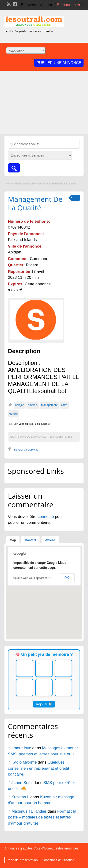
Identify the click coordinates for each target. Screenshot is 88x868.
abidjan (20, 405)
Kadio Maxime (24, 762)
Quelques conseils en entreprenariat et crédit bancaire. (39, 768)
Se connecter (69, 5)
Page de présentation (22, 860)
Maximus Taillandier (29, 811)
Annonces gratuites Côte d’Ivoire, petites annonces (42, 848)
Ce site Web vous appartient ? (32, 578)
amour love (21, 748)
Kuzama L (20, 797)
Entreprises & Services (28, 184)
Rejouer (44, 704)
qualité (13, 414)
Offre (64, 405)
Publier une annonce (59, 63)
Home (9, 184)
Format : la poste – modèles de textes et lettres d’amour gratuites (42, 817)
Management (49, 405)
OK (67, 578)
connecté (46, 517)
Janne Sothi (22, 783)
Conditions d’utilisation (58, 860)
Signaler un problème (26, 450)
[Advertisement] (44, 103)
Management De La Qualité (35, 203)
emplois (33, 405)
